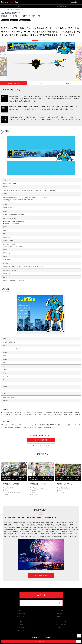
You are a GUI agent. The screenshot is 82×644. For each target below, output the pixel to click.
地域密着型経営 (14, 20)
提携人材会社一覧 (21, 619)
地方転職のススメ (61, 613)
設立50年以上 (5, 20)
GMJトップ (21, 610)
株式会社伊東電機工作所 (21, 9)
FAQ (21, 622)
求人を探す (10, 9)
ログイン (74, 2)
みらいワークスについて (61, 625)
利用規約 (21, 625)
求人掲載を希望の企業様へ (61, 619)
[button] (35, 40)
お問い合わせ (21, 628)
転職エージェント (21, 630)
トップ (3, 9)
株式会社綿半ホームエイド (38, 484)
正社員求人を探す (21, 6)
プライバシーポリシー (61, 622)
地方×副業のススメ (61, 616)
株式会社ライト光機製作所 (11, 484)
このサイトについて (21, 616)
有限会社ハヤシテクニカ (64, 484)
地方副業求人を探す (62, 6)
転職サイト (61, 628)
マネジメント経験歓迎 (25, 20)
